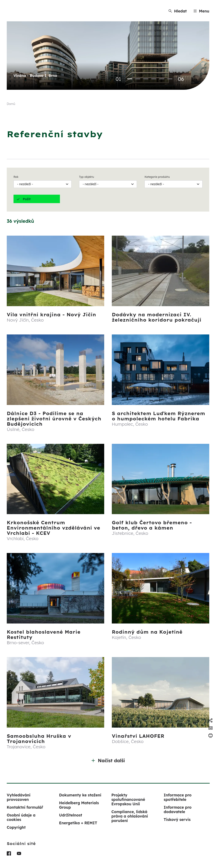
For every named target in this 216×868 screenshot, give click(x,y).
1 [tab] (130, 79)
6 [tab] (170, 79)
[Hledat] (178, 11)
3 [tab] (146, 79)
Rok (16, 177)
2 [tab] (138, 79)
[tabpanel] (108, 56)
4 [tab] (154, 79)
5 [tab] (162, 79)
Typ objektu (87, 177)
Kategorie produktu (157, 177)
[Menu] (201, 11)
